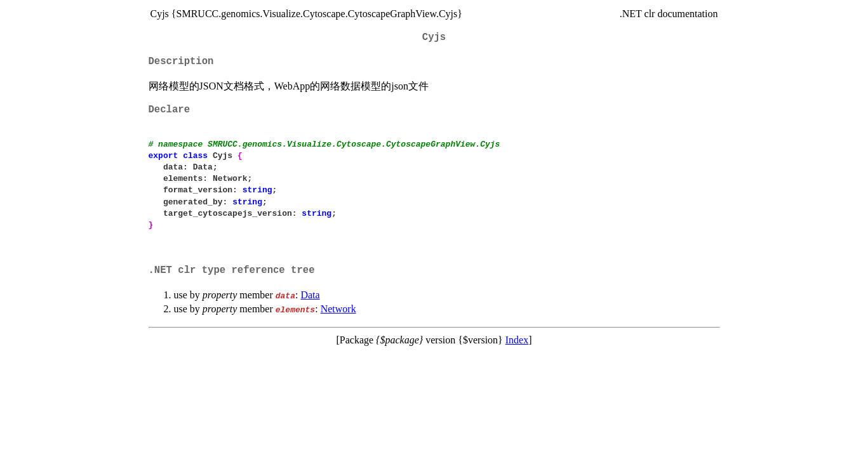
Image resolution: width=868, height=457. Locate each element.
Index (517, 340)
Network (338, 309)
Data (310, 295)
